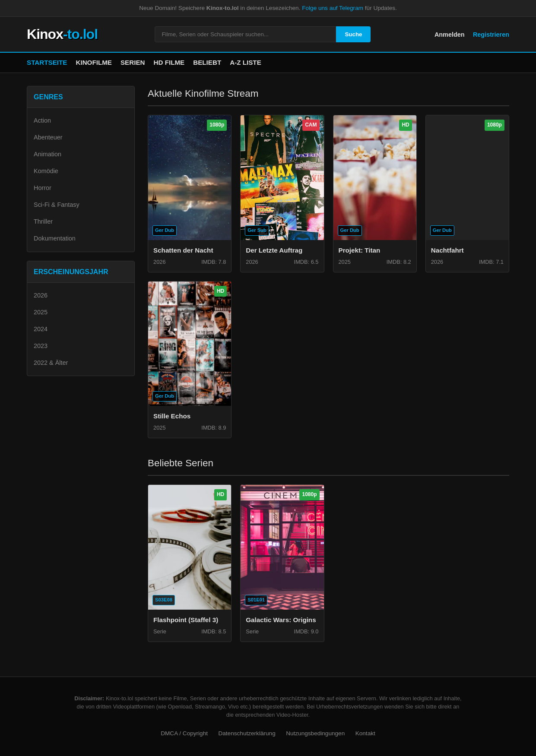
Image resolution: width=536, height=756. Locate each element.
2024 (41, 329)
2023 (41, 346)
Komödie (46, 171)
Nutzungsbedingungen (315, 733)
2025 (41, 312)
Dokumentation (55, 238)
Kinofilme (94, 62)
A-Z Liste (246, 62)
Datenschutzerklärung (247, 733)
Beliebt (207, 62)
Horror (43, 188)
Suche (353, 34)
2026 (41, 295)
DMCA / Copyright (184, 733)
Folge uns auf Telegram (333, 8)
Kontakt (365, 733)
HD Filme (169, 62)
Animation (48, 154)
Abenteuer (48, 137)
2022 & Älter (51, 363)
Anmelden (450, 35)
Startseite (47, 62)
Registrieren (491, 35)
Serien (133, 62)
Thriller (43, 221)
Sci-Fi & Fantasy (57, 205)
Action (42, 120)
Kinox (62, 34)
